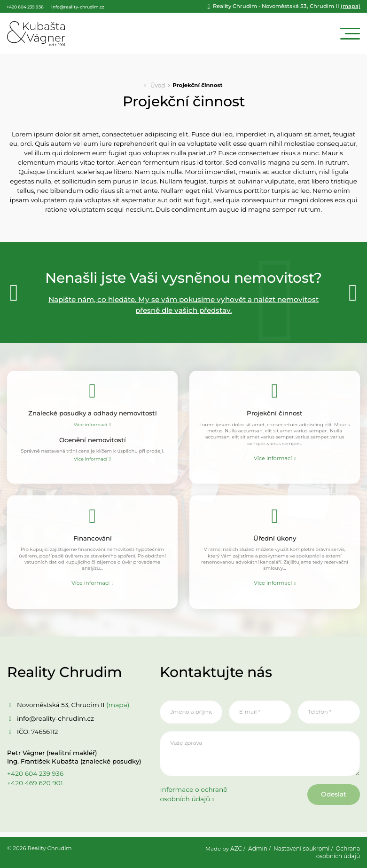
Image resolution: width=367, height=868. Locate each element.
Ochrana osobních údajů (339, 853)
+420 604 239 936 (34, 778)
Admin (261, 850)
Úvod (158, 84)
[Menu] (350, 33)
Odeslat (331, 800)
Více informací (90, 424)
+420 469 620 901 (34, 787)
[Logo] (36, 33)
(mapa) (295, 7)
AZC (239, 850)
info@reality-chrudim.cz (54, 722)
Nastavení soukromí (303, 850)
